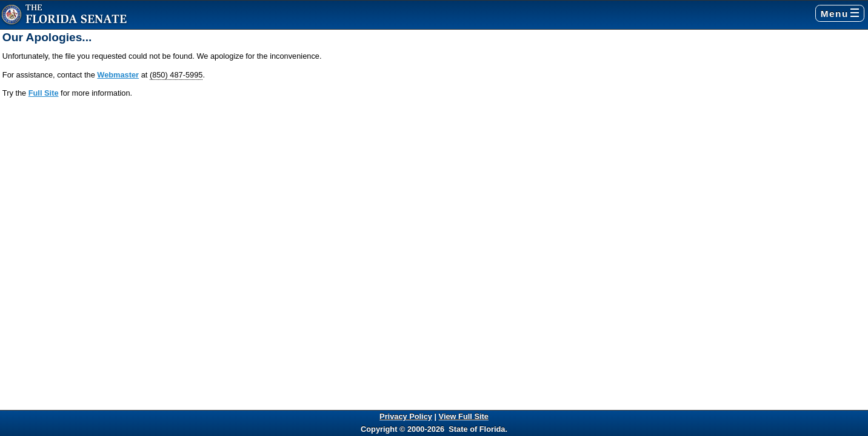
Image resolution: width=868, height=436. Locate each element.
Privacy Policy (406, 416)
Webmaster (118, 75)
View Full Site (464, 416)
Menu (840, 14)
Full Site (44, 93)
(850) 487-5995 (176, 75)
